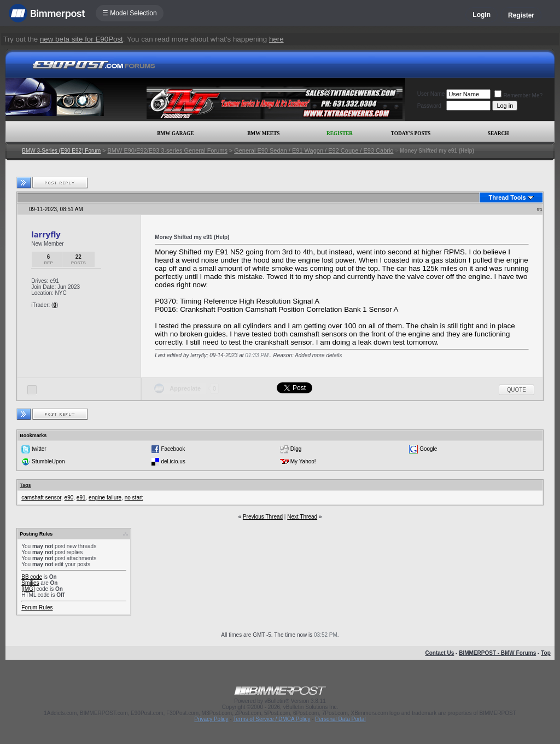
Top (546, 653)
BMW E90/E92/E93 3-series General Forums (167, 150)
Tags (25, 485)
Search (498, 133)
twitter (39, 449)
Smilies (30, 583)
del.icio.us (173, 461)
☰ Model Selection (130, 13)
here (276, 39)
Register (521, 15)
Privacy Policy (211, 719)
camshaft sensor (41, 498)
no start (134, 498)
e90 (69, 498)
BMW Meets (263, 133)
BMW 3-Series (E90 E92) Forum (61, 151)
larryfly (46, 234)
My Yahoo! (303, 461)
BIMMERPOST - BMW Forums (497, 653)
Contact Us (439, 653)
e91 (81, 498)
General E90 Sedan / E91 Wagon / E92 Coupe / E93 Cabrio (314, 150)
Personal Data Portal (340, 719)
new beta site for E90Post (81, 39)
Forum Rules (37, 608)
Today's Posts (411, 133)
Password (429, 106)
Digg (296, 449)
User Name (431, 94)
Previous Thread (263, 517)
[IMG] (28, 589)
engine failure (105, 498)
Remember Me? (518, 95)
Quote (517, 390)
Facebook (173, 449)
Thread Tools (507, 197)
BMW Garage (175, 133)
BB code (32, 577)
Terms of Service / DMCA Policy (272, 719)
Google (428, 449)
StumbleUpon (48, 461)
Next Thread (302, 517)
